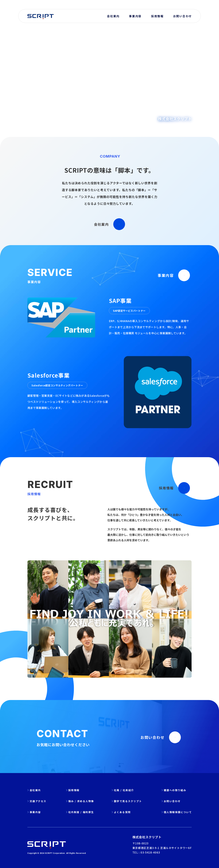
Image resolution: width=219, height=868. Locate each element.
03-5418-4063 (150, 852)
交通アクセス (38, 801)
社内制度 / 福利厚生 (81, 812)
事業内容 (135, 16)
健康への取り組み (175, 790)
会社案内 (113, 16)
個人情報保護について (178, 812)
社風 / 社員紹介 (124, 790)
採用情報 (157, 16)
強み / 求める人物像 (81, 801)
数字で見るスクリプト (128, 801)
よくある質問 (122, 812)
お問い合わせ (182, 16)
